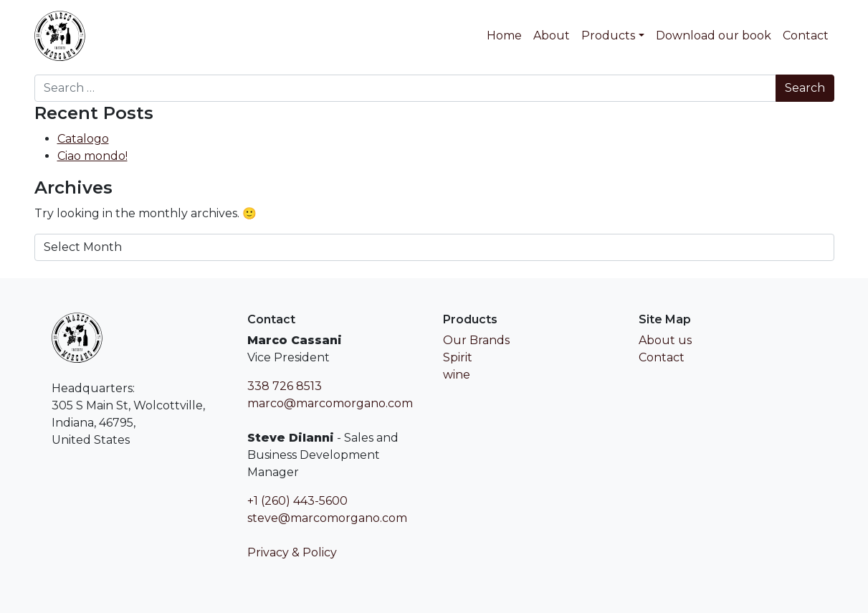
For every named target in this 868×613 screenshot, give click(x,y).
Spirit (458, 357)
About (552, 35)
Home (504, 35)
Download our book (714, 35)
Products (608, 35)
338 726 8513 (285, 386)
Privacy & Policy (292, 552)
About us (665, 340)
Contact (806, 35)
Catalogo (83, 139)
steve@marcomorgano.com (327, 518)
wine (457, 375)
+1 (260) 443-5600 (297, 501)
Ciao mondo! (92, 156)
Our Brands (476, 340)
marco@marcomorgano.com (330, 403)
